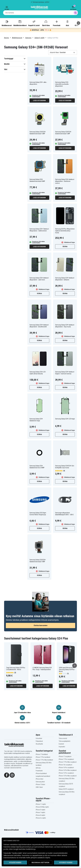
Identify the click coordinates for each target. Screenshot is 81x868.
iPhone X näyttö (40, 810)
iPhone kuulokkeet (41, 773)
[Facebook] (7, 775)
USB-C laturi (39, 787)
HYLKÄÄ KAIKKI (15, 862)
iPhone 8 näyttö (40, 815)
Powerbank (57, 23)
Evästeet (61, 744)
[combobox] (40, 13)
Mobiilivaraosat (7, 23)
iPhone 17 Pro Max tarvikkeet (44, 760)
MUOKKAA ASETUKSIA (40, 862)
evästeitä (53, 844)
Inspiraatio (62, 747)
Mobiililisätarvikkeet (20, 23)
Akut (67, 23)
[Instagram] (12, 775)
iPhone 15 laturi (40, 784)
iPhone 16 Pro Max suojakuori (68, 770)
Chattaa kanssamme (41, 625)
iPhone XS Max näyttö (42, 807)
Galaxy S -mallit (39, 38)
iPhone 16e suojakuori (65, 765)
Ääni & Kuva (46, 23)
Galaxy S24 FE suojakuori (66, 789)
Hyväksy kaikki (66, 862)
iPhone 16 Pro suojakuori (66, 767)
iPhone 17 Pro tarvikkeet (43, 757)
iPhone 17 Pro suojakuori (66, 759)
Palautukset (39, 741)
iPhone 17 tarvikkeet (42, 754)
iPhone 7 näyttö (40, 812)
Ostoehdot (39, 738)
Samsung (28, 38)
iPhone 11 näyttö (41, 804)
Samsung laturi (40, 782)
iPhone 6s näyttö (41, 818)
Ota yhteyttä (39, 744)
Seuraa (65, 247)
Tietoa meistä (63, 738)
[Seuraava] (78, 23)
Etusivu (6, 38)
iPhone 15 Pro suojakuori (66, 773)
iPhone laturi (39, 779)
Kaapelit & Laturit (34, 23)
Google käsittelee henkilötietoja (24, 849)
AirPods (38, 768)
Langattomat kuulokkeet (43, 776)
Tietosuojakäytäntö (65, 741)
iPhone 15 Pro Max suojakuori (68, 776)
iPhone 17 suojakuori (65, 756)
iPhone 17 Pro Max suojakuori (68, 762)
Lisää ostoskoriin (39, 101)
